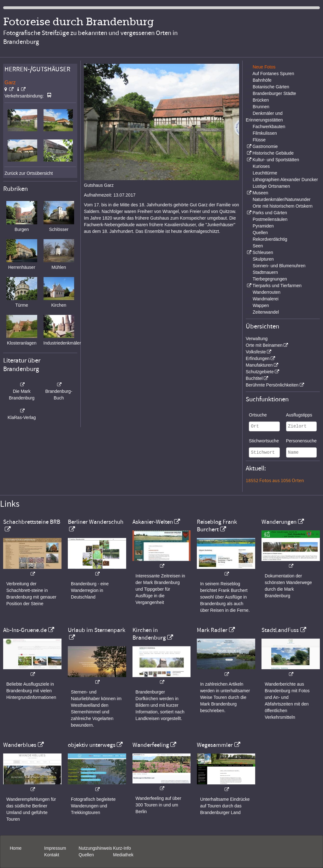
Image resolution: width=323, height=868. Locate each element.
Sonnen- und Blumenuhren (279, 266)
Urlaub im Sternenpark (97, 630)
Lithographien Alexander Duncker (285, 180)
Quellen (260, 233)
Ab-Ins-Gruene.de (25, 630)
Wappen (261, 305)
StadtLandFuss (280, 630)
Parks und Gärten (270, 213)
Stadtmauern (265, 272)
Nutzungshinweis (95, 848)
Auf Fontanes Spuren (273, 74)
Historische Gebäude (273, 153)
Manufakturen (259, 365)
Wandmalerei (266, 299)
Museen (260, 193)
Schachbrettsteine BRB (32, 522)
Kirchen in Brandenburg (149, 634)
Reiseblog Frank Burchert (217, 526)
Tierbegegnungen (270, 279)
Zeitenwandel (266, 312)
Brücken (261, 100)
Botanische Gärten (271, 87)
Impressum (55, 848)
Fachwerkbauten (269, 127)
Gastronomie (265, 146)
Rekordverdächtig (270, 239)
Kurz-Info (122, 848)
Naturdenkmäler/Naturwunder (282, 199)
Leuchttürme (265, 173)
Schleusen (263, 252)
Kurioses (261, 166)
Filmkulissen (265, 133)
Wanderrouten (267, 292)
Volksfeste (256, 352)
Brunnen (261, 107)
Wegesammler (215, 745)
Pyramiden (263, 226)
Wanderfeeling (151, 745)
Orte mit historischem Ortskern (283, 206)
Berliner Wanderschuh (96, 522)
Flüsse (259, 140)
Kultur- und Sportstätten (276, 160)
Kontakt (52, 855)
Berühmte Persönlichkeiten (272, 385)
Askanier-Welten (153, 522)
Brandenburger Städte (274, 93)
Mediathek (123, 855)
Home (16, 848)
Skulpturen (263, 259)
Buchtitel (254, 378)
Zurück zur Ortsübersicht (29, 173)
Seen (258, 246)
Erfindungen (258, 358)
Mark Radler (212, 630)
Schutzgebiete (260, 372)
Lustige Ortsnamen (271, 186)
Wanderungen (279, 522)
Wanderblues (20, 745)
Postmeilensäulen (270, 219)
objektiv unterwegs (92, 745)
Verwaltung (257, 339)
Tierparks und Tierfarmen (277, 286)
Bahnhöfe (262, 80)
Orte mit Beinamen (264, 345)
